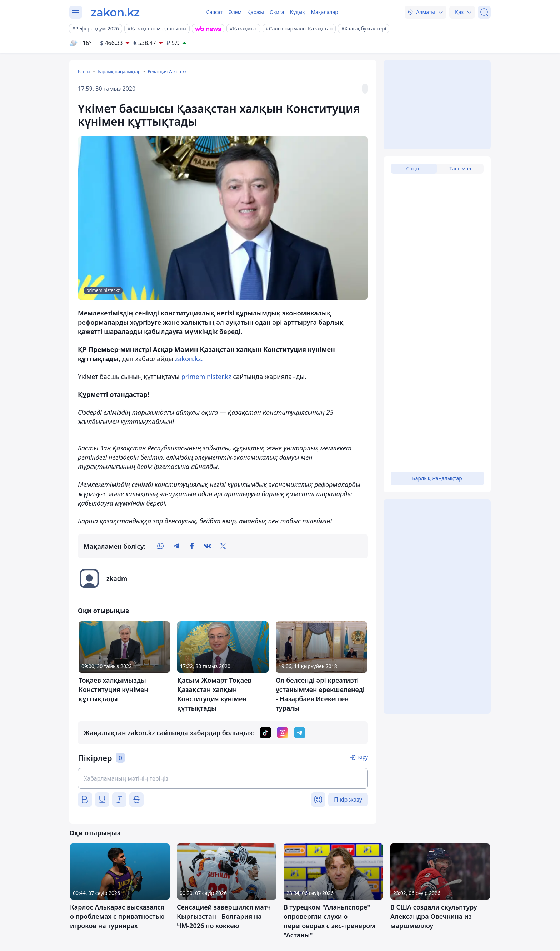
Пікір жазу (348, 800)
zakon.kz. (189, 359)
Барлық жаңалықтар (119, 72)
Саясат (214, 12)
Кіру (363, 757)
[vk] (207, 546)
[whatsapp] (160, 546)
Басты (84, 72)
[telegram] (176, 546)
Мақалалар (324, 12)
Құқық (298, 12)
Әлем (235, 12)
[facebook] (192, 546)
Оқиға (277, 12)
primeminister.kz (206, 377)
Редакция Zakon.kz (167, 72)
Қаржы (256, 12)
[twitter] (223, 546)
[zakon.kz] (115, 12)
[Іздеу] (484, 12)
